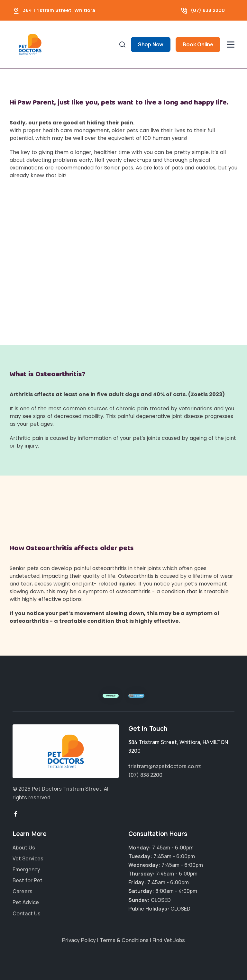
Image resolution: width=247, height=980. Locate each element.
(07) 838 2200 (208, 10)
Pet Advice (26, 902)
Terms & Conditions (124, 940)
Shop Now (151, 44)
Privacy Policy (79, 940)
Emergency (26, 869)
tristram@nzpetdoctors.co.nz (165, 766)
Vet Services (28, 858)
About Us (24, 848)
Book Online (198, 44)
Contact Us (27, 913)
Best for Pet (27, 880)
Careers (23, 891)
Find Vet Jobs (169, 940)
